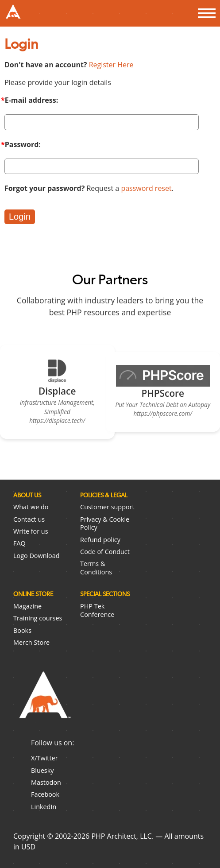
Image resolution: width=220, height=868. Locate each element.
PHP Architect (44, 702)
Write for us (31, 531)
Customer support (107, 507)
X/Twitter (44, 758)
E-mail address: (102, 112)
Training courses (38, 618)
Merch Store (31, 642)
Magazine (27, 606)
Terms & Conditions (96, 568)
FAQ (19, 543)
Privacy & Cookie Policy (105, 523)
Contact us (29, 519)
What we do (31, 507)
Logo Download (37, 556)
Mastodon (46, 782)
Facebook (45, 794)
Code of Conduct (105, 552)
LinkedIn (44, 807)
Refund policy (100, 540)
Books (22, 630)
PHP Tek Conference (97, 610)
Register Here (111, 65)
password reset (146, 188)
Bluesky (42, 770)
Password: (23, 144)
